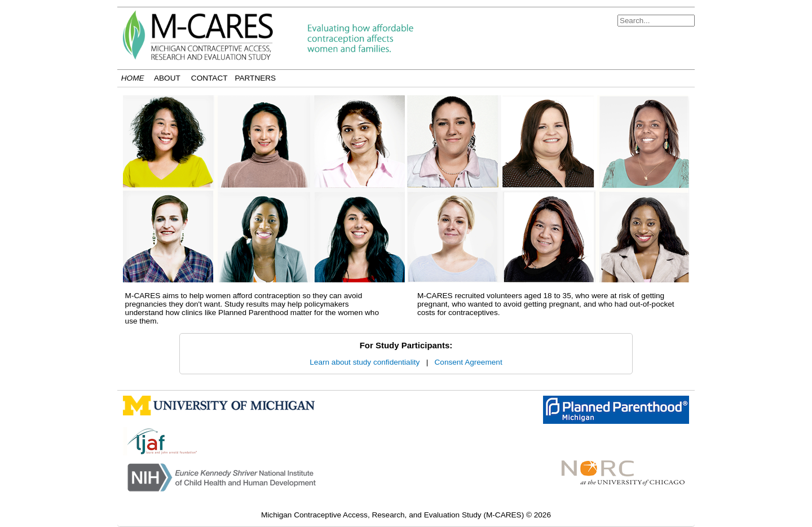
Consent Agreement (469, 362)
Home (133, 78)
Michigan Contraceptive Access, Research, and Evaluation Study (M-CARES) (394, 515)
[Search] (656, 21)
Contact (209, 78)
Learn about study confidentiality (365, 362)
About (167, 78)
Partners (255, 78)
